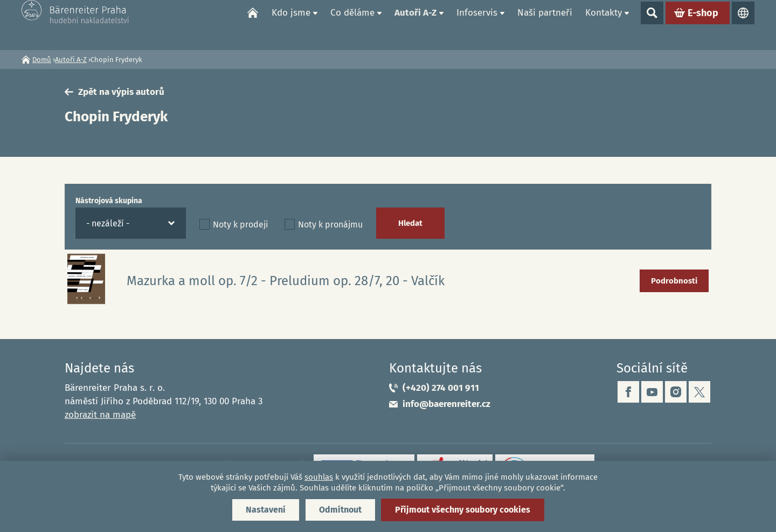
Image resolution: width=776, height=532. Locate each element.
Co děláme (352, 25)
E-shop (703, 25)
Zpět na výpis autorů (121, 92)
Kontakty (604, 25)
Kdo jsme (291, 25)
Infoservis (477, 25)
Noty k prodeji (241, 224)
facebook (628, 392)
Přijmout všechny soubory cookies (463, 510)
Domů (253, 25)
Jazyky (743, 25)
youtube (652, 392)
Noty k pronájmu (330, 224)
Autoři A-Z (415, 25)
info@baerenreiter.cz (446, 404)
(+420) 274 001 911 (441, 388)
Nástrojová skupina (109, 201)
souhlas (319, 477)
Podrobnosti (674, 281)
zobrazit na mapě (100, 415)
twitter (699, 392)
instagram (676, 392)
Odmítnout (340, 510)
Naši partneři (545, 25)
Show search (652, 25)
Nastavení (266, 510)
